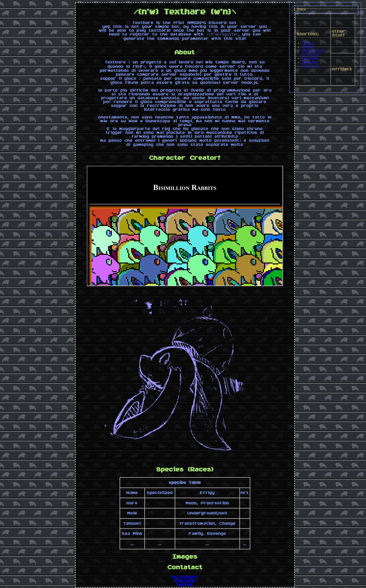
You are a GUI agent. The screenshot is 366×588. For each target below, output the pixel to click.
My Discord (185, 578)
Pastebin (185, 582)
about (308, 47)
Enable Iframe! (185, 227)
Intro (308, 43)
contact (311, 66)
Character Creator (314, 53)
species (310, 58)
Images (310, 62)
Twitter (185, 586)
